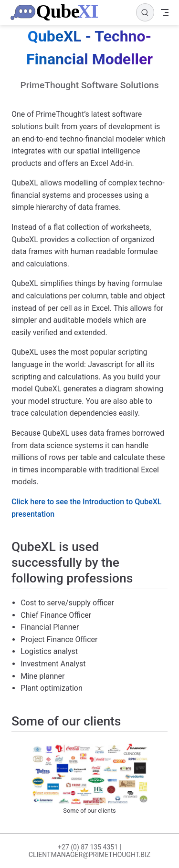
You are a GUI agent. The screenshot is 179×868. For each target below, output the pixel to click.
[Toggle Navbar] (165, 12)
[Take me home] (57, 12)
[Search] (145, 12)
